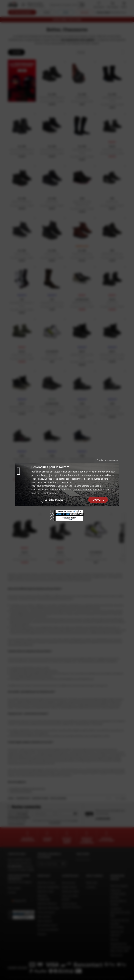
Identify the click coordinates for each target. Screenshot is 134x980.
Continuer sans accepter (108, 460)
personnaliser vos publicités (87, 489)
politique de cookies (92, 486)
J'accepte (98, 500)
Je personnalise (54, 500)
